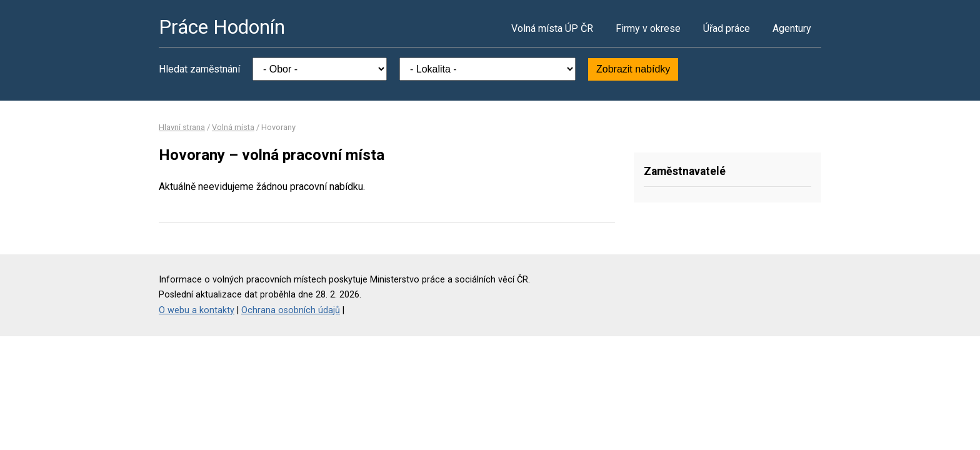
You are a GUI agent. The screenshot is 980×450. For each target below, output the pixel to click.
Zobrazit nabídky (633, 69)
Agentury (792, 28)
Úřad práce (727, 28)
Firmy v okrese (648, 28)
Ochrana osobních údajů (291, 310)
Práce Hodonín (222, 27)
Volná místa (233, 127)
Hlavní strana (182, 127)
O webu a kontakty (197, 310)
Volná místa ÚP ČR (552, 28)
